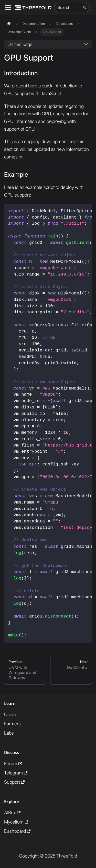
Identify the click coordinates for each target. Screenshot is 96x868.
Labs (9, 733)
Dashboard (17, 831)
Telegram (16, 773)
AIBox (12, 813)
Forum (13, 764)
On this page (20, 44)
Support (14, 782)
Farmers (12, 724)
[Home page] (9, 24)
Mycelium (16, 822)
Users (10, 715)
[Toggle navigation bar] (8, 8)
